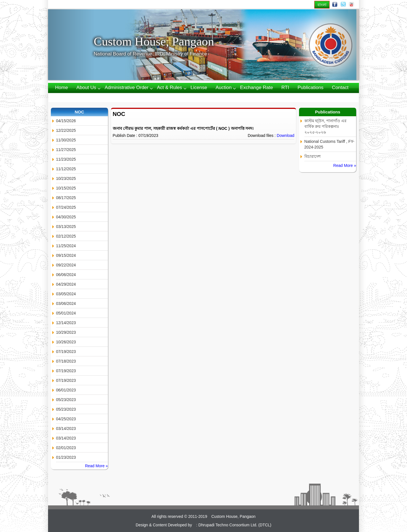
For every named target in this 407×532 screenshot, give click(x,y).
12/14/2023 (66, 323)
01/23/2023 (66, 457)
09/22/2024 (66, 265)
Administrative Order (126, 88)
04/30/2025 (66, 217)
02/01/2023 (66, 448)
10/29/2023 (66, 332)
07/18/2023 (66, 361)
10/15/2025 (66, 188)
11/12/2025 (66, 169)
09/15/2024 (66, 255)
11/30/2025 (66, 140)
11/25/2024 (66, 246)
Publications (311, 88)
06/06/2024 (66, 275)
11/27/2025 (66, 150)
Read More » (97, 466)
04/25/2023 (66, 419)
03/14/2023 (66, 428)
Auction (224, 88)
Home (61, 88)
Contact (340, 88)
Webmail (64, 97)
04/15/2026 (66, 121)
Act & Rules (169, 88)
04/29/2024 (66, 284)
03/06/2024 (66, 303)
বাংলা (322, 5)
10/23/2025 (66, 178)
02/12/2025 (66, 236)
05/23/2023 (66, 400)
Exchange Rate (256, 88)
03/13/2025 (66, 227)
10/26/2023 (66, 342)
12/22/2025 (66, 130)
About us (86, 88)
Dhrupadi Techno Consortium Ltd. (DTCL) (235, 525)
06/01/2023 (66, 390)
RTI (285, 88)
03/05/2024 (66, 294)
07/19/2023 (66, 352)
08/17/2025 (66, 198)
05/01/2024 (66, 313)
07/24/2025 (66, 207)
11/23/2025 (66, 159)
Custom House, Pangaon (154, 41)
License (199, 88)
